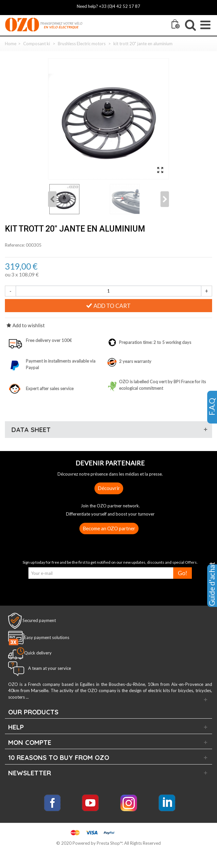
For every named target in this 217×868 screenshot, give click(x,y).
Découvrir (109, 488)
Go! (183, 573)
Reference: (15, 245)
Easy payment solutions (47, 637)
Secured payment (39, 620)
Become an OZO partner (109, 528)
